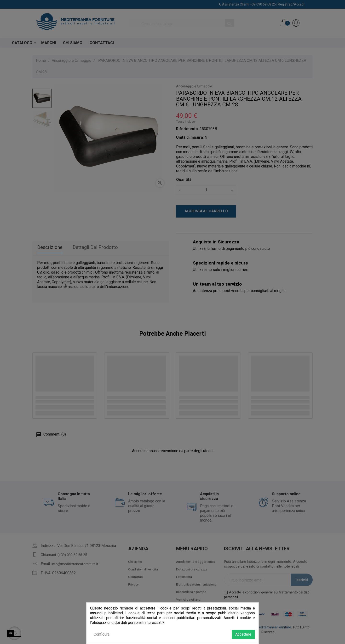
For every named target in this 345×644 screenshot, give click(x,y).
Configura (102, 634)
